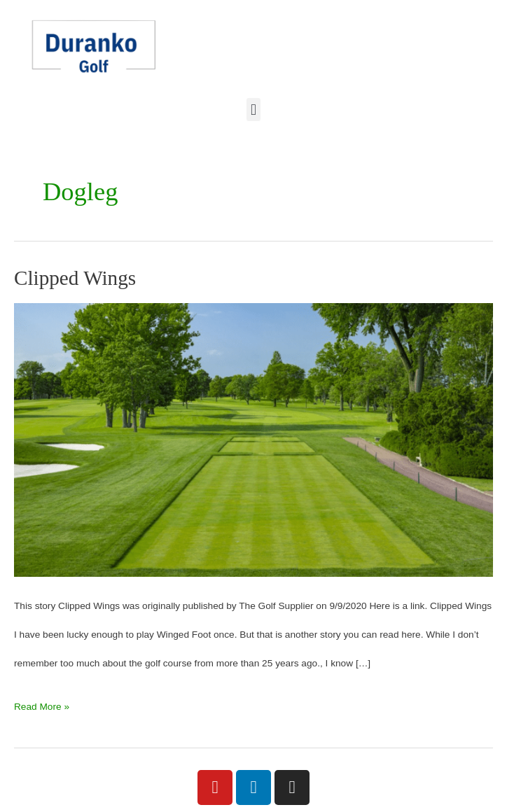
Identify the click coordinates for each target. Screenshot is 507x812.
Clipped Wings (75, 278)
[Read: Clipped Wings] (253, 439)
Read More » (42, 702)
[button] (253, 110)
